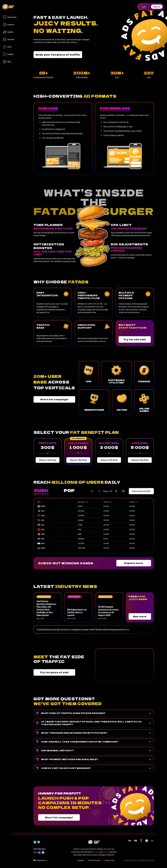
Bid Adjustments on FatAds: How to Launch (77, 612)
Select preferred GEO (141, 491)
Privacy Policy (110, 860)
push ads (96, 852)
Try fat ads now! (135, 339)
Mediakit (81, 860)
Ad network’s (74, 597)
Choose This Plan (48, 460)
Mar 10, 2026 (102, 618)
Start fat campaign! (54, 399)
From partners (44, 597)
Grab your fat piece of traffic (58, 55)
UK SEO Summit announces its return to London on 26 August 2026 (108, 611)
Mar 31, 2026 (71, 618)
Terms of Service (94, 860)
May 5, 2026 (40, 618)
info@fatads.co (40, 860)
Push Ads (48, 108)
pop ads (106, 852)
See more (140, 616)
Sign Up (157, 7)
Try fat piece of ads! (54, 672)
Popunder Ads (115, 108)
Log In (144, 7)
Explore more (134, 563)
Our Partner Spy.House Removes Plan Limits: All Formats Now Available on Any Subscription (46, 608)
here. (127, 629)
